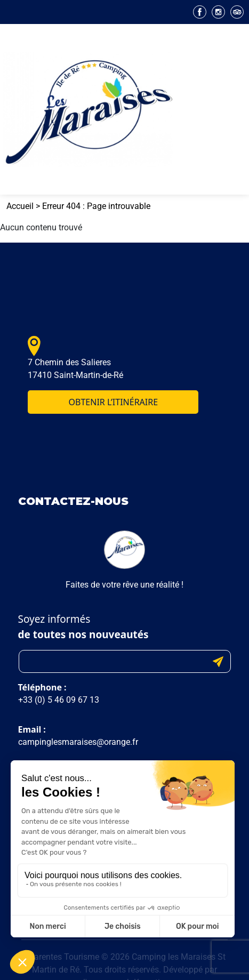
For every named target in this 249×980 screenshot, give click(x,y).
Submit (218, 661)
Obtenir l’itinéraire (114, 402)
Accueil (20, 206)
